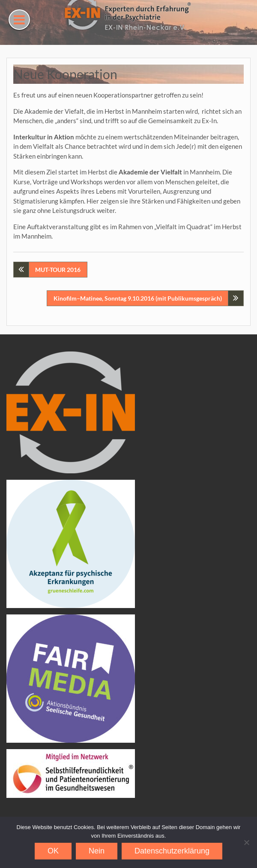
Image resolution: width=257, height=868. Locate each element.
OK (53, 851)
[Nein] (246, 842)
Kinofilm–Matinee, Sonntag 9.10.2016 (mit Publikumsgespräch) (138, 298)
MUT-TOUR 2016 (58, 270)
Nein (97, 851)
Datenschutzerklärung (172, 851)
